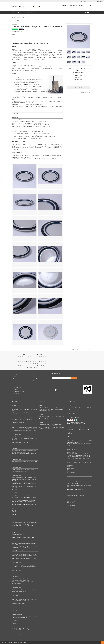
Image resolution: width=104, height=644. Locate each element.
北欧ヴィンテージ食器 (21, 17)
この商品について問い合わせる (77, 350)
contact (18, 13)
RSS (13, 389)
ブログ (14, 385)
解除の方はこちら (83, 378)
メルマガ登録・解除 (16, 387)
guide (14, 13)
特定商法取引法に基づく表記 (18, 391)
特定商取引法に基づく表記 (86, 93)
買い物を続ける (88, 350)
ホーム (13, 17)
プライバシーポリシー (17, 393)
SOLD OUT (79, 87)
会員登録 (100, 1)
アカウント (84, 1)
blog (23, 13)
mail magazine (29, 13)
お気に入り (79, 78)
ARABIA (18, 19)
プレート (28, 17)
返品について (88, 91)
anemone (23, 21)
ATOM (16, 389)
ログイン (92, 1)
